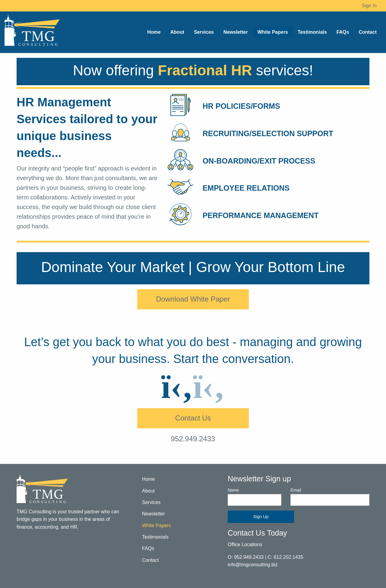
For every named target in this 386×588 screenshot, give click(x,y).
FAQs (148, 548)
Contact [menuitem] (368, 32)
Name (255, 497)
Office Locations (245, 544)
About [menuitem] (177, 32)
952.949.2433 (193, 439)
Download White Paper (193, 299)
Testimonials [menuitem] (312, 32)
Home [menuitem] (154, 32)
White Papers (157, 525)
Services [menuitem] (204, 32)
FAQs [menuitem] (343, 32)
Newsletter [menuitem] (236, 32)
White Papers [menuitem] (273, 32)
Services (151, 502)
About (148, 491)
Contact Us (193, 418)
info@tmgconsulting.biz (253, 565)
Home (149, 479)
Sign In (369, 6)
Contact (150, 560)
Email (330, 497)
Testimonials (155, 537)
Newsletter (153, 514)
